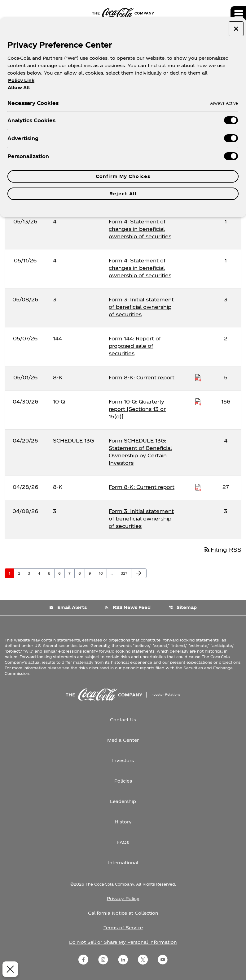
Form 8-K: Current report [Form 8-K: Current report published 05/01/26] (142, 377)
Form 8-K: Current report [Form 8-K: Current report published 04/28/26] (142, 487)
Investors (123, 760)
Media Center (123, 740)
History (123, 822)
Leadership (123, 801)
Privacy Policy (123, 898)
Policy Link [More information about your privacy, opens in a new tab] (21, 80)
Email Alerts (68, 607)
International (123, 863)
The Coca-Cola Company (110, 884)
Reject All (123, 194)
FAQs (123, 842)
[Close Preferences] (9, 969)
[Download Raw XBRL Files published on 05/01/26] (198, 378)
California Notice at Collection (123, 913)
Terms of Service (123, 928)
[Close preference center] (236, 29)
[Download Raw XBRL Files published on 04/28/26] (198, 487)
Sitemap (183, 607)
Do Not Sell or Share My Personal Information (123, 942)
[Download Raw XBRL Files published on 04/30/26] (198, 402)
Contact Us (123, 720)
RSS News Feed (128, 607)
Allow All (19, 87)
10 (103, 573)
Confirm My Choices (123, 176)
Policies (123, 781)
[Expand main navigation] (238, 14)
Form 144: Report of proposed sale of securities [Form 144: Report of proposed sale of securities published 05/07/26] (135, 346)
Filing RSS (222, 549)
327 (125, 573)
